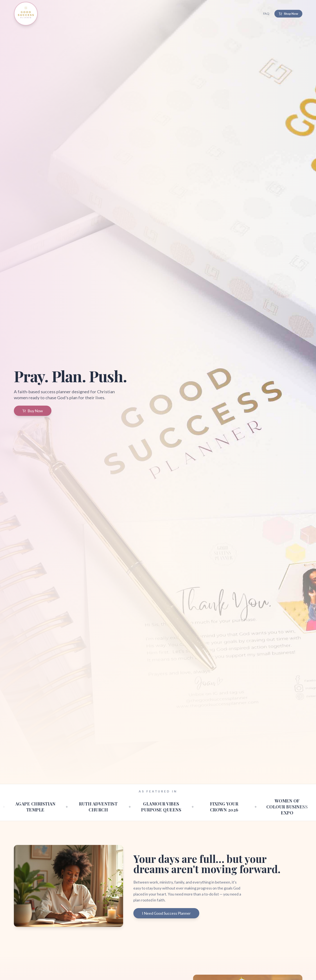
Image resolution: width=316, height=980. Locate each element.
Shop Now (288, 14)
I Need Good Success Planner (166, 913)
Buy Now (33, 411)
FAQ (266, 14)
